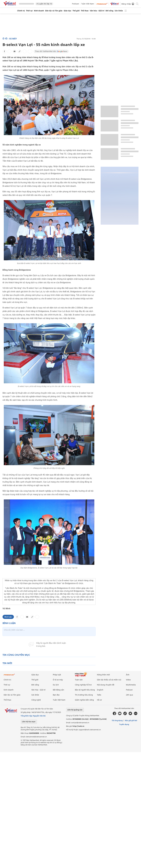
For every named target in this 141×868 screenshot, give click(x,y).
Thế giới (76, 11)
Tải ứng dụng (117, 720)
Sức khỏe (119, 11)
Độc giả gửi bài (131, 720)
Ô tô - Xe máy (10, 39)
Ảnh (128, 675)
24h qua (129, 695)
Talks (99, 695)
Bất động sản (58, 690)
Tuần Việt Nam (88, 4)
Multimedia (131, 685)
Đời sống (109, 11)
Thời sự (29, 11)
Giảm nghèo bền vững (84, 700)
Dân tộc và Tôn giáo (54, 11)
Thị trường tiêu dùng (84, 695)
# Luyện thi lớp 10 (44, 4)
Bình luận (8, 617)
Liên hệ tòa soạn (29, 722)
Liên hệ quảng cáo (75, 710)
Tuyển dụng (124, 724)
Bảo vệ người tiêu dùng (85, 690)
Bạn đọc (56, 695)
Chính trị (21, 11)
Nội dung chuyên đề (106, 685)
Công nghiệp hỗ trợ (83, 685)
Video (128, 680)
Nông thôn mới (103, 675)
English (100, 690)
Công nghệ (36, 700)
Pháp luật (57, 675)
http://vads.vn (78, 726)
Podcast (75, 4)
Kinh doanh (39, 11)
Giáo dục (67, 11)
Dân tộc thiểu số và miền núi (109, 680)
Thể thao (85, 11)
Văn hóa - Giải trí (97, 11)
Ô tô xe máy (58, 680)
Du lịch (56, 685)
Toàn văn (79, 680)
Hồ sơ (99, 700)
